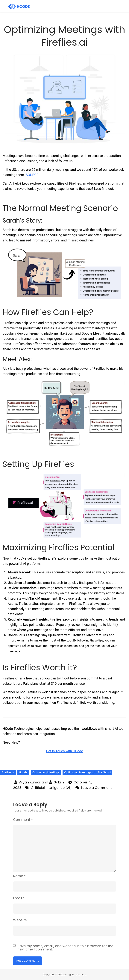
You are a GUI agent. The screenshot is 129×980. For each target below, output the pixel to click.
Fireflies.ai (8, 772)
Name (19, 876)
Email (19, 898)
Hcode (23, 772)
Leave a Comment (96, 788)
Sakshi (59, 782)
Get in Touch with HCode (64, 751)
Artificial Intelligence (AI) (51, 788)
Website (20, 920)
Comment (23, 820)
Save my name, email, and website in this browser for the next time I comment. (65, 948)
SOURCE (32, 175)
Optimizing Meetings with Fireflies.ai (87, 772)
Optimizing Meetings (46, 772)
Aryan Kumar (30, 782)
